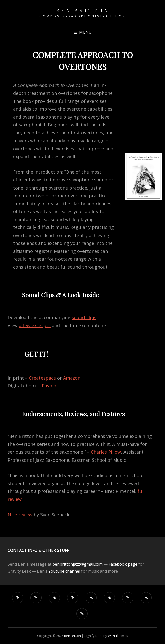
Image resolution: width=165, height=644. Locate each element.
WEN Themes (118, 636)
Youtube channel (64, 571)
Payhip (49, 386)
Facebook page (123, 564)
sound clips (84, 317)
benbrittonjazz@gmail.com (77, 564)
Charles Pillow (106, 452)
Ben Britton (83, 10)
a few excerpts (35, 325)
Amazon (72, 378)
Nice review (20, 515)
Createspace (42, 378)
